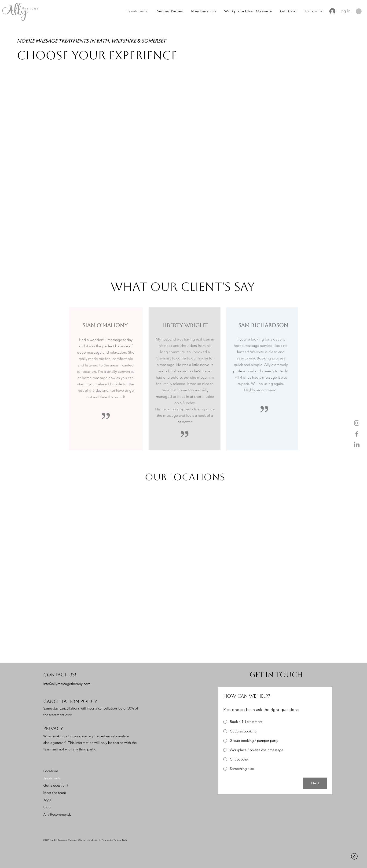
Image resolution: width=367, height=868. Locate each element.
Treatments (52, 778)
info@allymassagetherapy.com (67, 684)
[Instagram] (357, 423)
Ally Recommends (57, 814)
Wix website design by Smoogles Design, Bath (103, 840)
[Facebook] (357, 434)
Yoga (47, 800)
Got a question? (56, 785)
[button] (359, 11)
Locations (51, 771)
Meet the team (55, 793)
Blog (47, 807)
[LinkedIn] (357, 445)
